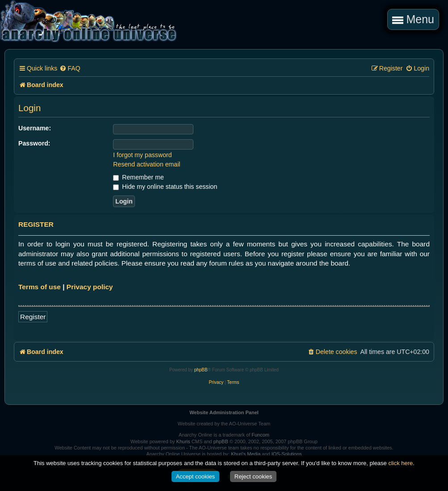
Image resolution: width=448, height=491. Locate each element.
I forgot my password (142, 155)
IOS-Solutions (287, 454)
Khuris (183, 441)
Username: (35, 128)
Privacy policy (90, 287)
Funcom (260, 435)
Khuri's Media (246, 454)
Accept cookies (195, 476)
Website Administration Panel (224, 412)
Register (33, 317)
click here (400, 463)
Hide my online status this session (165, 187)
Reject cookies (253, 476)
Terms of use (40, 287)
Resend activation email (147, 164)
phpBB (201, 370)
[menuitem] (70, 69)
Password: (34, 143)
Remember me (138, 177)
